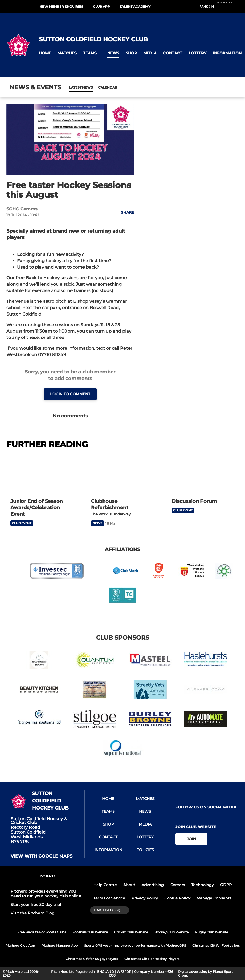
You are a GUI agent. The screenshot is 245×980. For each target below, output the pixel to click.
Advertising (153, 885)
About (129, 885)
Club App (101, 7)
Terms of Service (109, 898)
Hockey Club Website (171, 932)
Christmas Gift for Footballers (216, 945)
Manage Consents (214, 898)
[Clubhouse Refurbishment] (122, 474)
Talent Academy (135, 7)
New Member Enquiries (61, 7)
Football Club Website (90, 932)
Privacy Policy (145, 898)
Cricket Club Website (131, 932)
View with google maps (42, 856)
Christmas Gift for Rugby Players (92, 959)
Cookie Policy (177, 898)
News (74, 87)
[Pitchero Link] (228, 9)
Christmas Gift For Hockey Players (152, 959)
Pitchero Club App (20, 945)
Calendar (95, 87)
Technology (203, 885)
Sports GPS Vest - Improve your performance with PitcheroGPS (135, 945)
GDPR (226, 885)
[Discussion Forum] (203, 474)
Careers (178, 885)
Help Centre (105, 885)
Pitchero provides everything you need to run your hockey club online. (46, 894)
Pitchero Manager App (60, 945)
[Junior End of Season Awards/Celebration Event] (42, 474)
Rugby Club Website (212, 932)
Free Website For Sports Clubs (42, 932)
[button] (45, 53)
